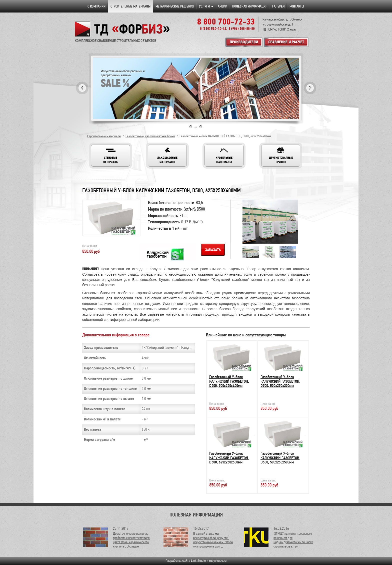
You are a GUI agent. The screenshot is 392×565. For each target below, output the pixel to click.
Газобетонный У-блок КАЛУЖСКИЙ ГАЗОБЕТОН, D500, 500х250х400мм (229, 381)
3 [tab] (201, 127)
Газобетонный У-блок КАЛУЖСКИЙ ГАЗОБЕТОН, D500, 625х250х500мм (229, 458)
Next (310, 88)
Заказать (213, 250)
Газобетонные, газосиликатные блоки (150, 136)
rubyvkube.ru (218, 561)
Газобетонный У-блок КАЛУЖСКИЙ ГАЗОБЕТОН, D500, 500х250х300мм (280, 381)
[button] (110, 156)
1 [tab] (191, 127)
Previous (82, 88)
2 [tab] (196, 127)
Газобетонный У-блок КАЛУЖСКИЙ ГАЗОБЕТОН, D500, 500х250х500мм (280, 458)
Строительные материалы (104, 136)
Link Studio (198, 561)
